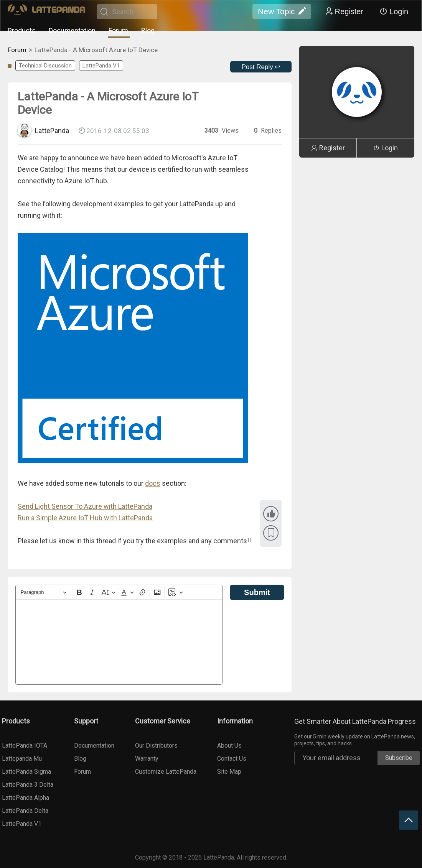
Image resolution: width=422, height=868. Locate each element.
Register (344, 12)
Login (394, 12)
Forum (118, 30)
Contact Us (232, 759)
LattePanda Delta (25, 811)
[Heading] (44, 593)
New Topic (282, 12)
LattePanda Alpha (26, 798)
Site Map (229, 772)
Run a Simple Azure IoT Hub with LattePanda (85, 518)
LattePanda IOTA (25, 746)
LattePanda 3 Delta (28, 785)
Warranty (147, 759)
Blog (148, 30)
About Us (229, 746)
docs (153, 483)
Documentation (72, 30)
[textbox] (119, 642)
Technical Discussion (45, 66)
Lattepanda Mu (22, 759)
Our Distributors (156, 746)
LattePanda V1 (101, 66)
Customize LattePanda (166, 772)
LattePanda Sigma (26, 772)
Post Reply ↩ (261, 67)
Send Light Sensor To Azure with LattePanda (85, 506)
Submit (257, 592)
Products (22, 30)
